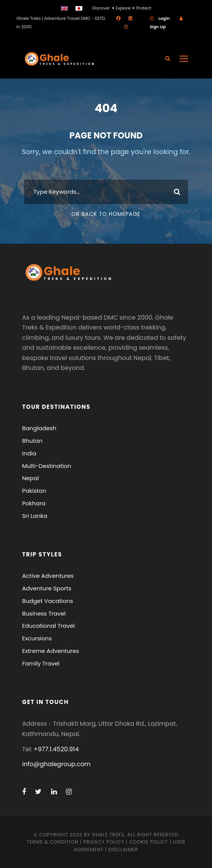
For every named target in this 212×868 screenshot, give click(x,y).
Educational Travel (48, 626)
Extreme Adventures (51, 651)
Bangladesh (39, 428)
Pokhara (34, 503)
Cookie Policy (149, 842)
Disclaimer (123, 850)
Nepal (31, 478)
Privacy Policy (104, 842)
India (29, 453)
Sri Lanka (35, 516)
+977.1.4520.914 (56, 749)
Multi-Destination (47, 466)
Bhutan (32, 441)
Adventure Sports (47, 588)
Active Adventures (48, 576)
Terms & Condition (52, 842)
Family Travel (41, 663)
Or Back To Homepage (106, 214)
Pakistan (34, 491)
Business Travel (44, 613)
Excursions (37, 638)
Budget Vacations (48, 601)
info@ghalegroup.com (56, 764)
